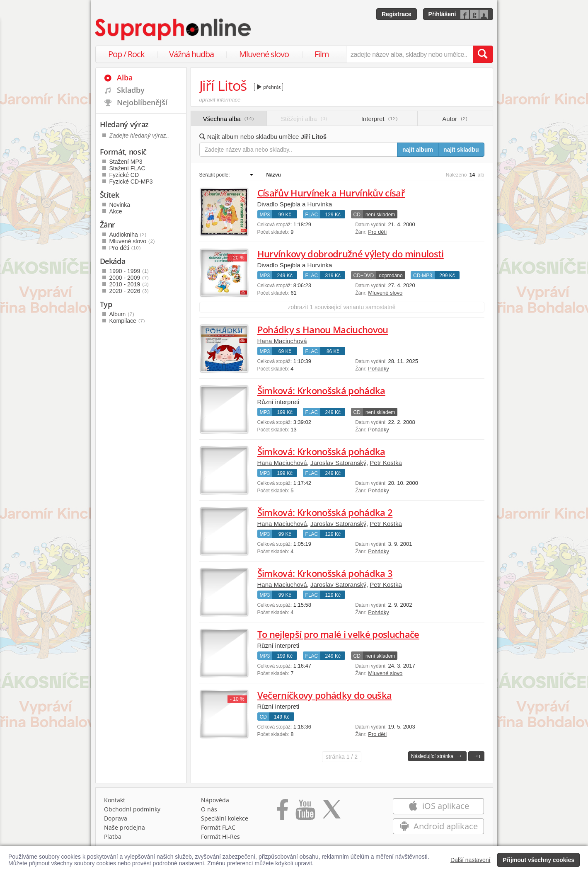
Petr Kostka (386, 463)
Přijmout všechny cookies (538, 860)
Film (322, 54)
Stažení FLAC (127, 168)
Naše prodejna (125, 827)
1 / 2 (342, 757)
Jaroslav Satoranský (338, 463)
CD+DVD (364, 276)
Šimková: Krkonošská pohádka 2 (325, 512)
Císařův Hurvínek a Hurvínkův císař (331, 193)
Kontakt (115, 800)
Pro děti (377, 232)
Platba (113, 836)
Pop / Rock (126, 54)
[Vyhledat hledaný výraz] (483, 54)
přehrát (269, 87)
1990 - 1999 (129, 271)
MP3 (265, 215)
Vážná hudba (191, 54)
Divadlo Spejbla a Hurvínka (295, 204)
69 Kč (285, 351)
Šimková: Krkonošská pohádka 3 (325, 573)
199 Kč (285, 412)
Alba (125, 77)
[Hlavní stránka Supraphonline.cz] (174, 29)
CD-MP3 (423, 276)
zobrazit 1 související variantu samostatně (342, 307)
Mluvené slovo (264, 54)
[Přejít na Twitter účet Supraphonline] (332, 812)
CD (357, 215)
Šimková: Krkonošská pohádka (321, 390)
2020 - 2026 (129, 291)
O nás (209, 809)
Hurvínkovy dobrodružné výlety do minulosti (351, 254)
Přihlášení (442, 14)
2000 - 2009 (129, 278)
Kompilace (127, 321)
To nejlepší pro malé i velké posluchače (338, 634)
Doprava (116, 818)
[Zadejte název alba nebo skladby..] (299, 150)
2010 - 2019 (129, 284)
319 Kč (333, 276)
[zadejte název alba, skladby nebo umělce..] (409, 54)
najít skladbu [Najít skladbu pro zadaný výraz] (461, 150)
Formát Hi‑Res (220, 836)
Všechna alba (229, 119)
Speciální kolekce (225, 818)
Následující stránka (437, 756)
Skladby (131, 90)
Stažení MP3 (126, 162)
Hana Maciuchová (282, 341)
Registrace (397, 14)
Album (122, 314)
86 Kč (333, 351)
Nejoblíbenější (142, 102)
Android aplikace (439, 826)
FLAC (312, 215)
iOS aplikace (439, 806)
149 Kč (282, 717)
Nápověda (215, 800)
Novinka (120, 205)
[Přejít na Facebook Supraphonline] (282, 812)
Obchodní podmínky (132, 809)
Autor (455, 119)
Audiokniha (128, 235)
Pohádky (379, 369)
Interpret (380, 119)
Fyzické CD (124, 175)
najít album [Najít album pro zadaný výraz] (418, 150)
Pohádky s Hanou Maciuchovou (323, 329)
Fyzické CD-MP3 (131, 182)
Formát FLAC (218, 827)
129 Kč (333, 215)
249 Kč (285, 276)
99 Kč (285, 215)
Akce (116, 211)
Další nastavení (471, 860)
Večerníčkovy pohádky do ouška (325, 695)
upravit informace (220, 100)
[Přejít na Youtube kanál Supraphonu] (305, 812)
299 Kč (447, 276)
